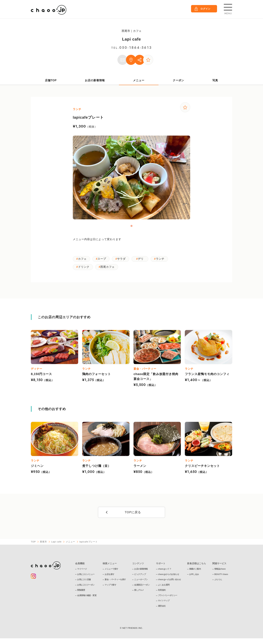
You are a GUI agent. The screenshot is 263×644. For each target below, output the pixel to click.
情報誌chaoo (220, 570)
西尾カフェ (108, 268)
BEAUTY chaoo (221, 575)
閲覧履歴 (81, 591)
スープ (102, 259)
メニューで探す (111, 570)
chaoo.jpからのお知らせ (169, 575)
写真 (215, 80)
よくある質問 (164, 586)
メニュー (139, 80)
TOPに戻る (133, 513)
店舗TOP (51, 80)
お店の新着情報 (95, 80)
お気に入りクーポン (86, 586)
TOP (33, 543)
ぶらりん (218, 580)
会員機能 (80, 564)
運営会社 (162, 607)
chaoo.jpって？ (165, 570)
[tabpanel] (131, 178)
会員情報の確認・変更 (87, 596)
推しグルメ (139, 591)
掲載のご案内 (195, 570)
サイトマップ (164, 601)
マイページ (82, 570)
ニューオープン (141, 580)
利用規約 (162, 591)
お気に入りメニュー (86, 575)
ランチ (161, 259)
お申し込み (194, 575)
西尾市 (44, 543)
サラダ (122, 259)
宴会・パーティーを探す (115, 580)
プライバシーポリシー (168, 596)
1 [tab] (131, 226)
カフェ (82, 259)
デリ (142, 259)
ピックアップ (140, 575)
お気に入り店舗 (84, 580)
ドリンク (84, 268)
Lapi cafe (131, 39)
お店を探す (110, 575)
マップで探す (110, 586)
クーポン (178, 80)
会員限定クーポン (142, 586)
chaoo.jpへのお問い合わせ (169, 580)
